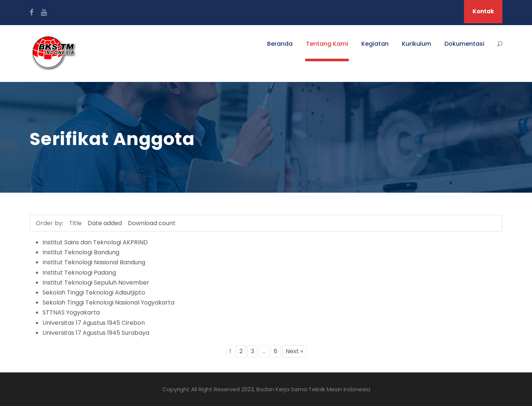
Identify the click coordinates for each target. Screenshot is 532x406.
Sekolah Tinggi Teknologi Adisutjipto (94, 293)
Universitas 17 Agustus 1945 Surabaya (96, 333)
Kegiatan (375, 44)
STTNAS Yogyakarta (71, 312)
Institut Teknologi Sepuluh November (96, 283)
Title (75, 223)
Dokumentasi (464, 44)
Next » (294, 351)
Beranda (280, 44)
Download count (152, 223)
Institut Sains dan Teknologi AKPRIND (95, 242)
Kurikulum (417, 44)
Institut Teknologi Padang (79, 273)
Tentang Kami (327, 44)
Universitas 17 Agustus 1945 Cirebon (94, 323)
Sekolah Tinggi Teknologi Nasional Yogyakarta (108, 302)
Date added (105, 223)
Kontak (483, 11)
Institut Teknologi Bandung (81, 252)
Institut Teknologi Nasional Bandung (94, 262)
